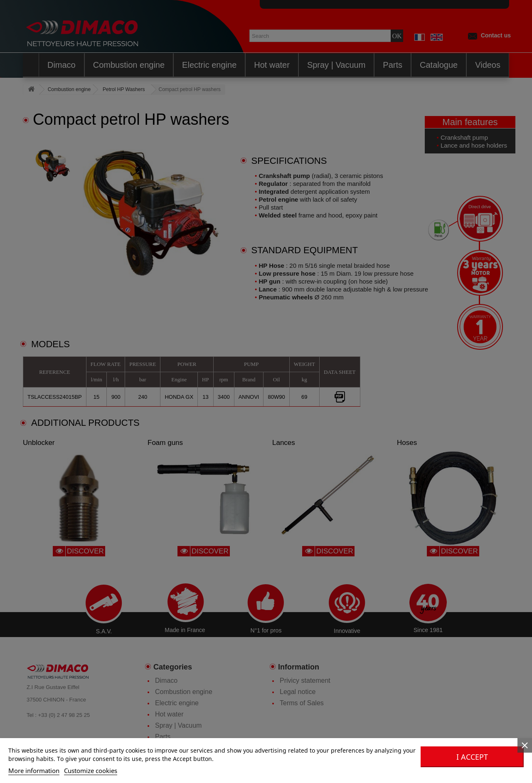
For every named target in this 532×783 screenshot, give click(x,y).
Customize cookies (91, 771)
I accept (472, 757)
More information (34, 771)
